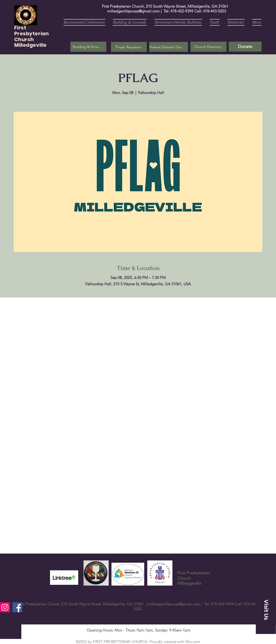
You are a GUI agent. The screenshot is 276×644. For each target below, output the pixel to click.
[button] (129, 47)
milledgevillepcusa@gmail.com (133, 11)
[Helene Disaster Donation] (169, 47)
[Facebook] (17, 607)
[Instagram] (5, 607)
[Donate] (245, 47)
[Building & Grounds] (88, 47)
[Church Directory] (208, 47)
